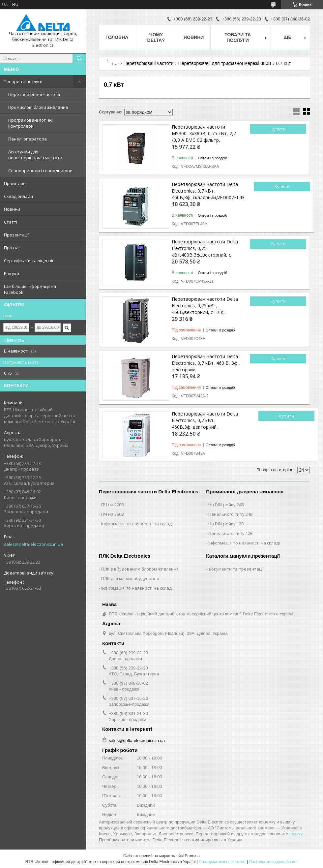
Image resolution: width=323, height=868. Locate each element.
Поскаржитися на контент (222, 862)
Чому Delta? (156, 37)
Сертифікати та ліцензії (29, 261)
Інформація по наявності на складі (137, 524)
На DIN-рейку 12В (226, 524)
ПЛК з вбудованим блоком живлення (140, 569)
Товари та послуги (23, 81)
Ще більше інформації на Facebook (30, 289)
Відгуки (12, 273)
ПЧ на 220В (113, 505)
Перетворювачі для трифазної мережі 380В (225, 63)
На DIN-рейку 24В (226, 505)
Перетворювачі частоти (34, 94)
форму (296, 834)
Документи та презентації (236, 569)
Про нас (12, 248)
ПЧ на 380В (113, 514)
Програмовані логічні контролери (30, 123)
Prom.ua (192, 856)
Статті (11, 222)
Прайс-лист (16, 183)
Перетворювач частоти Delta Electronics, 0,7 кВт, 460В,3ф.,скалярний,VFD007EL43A (208, 191)
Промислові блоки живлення (38, 107)
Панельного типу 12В (231, 533)
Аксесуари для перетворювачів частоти (35, 155)
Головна (117, 37)
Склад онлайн (18, 196)
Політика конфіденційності (273, 862)
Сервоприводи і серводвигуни (40, 170)
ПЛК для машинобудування (130, 578)
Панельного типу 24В (231, 514)
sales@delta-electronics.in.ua (33, 544)
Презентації (17, 235)
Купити (278, 129)
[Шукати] (79, 58)
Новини (12, 209)
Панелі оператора (28, 139)
